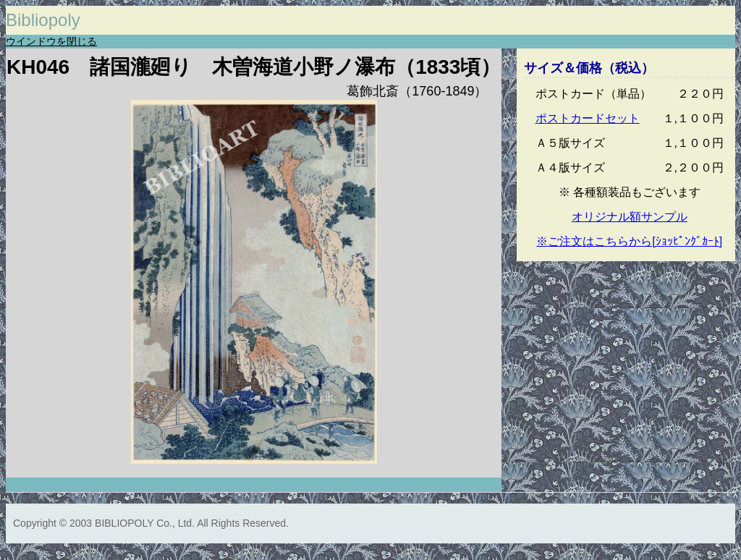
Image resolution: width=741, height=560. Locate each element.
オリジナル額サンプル (630, 217)
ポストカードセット (588, 118)
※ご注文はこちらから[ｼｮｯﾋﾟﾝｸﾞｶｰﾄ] (629, 241)
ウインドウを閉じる (51, 41)
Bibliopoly (43, 20)
